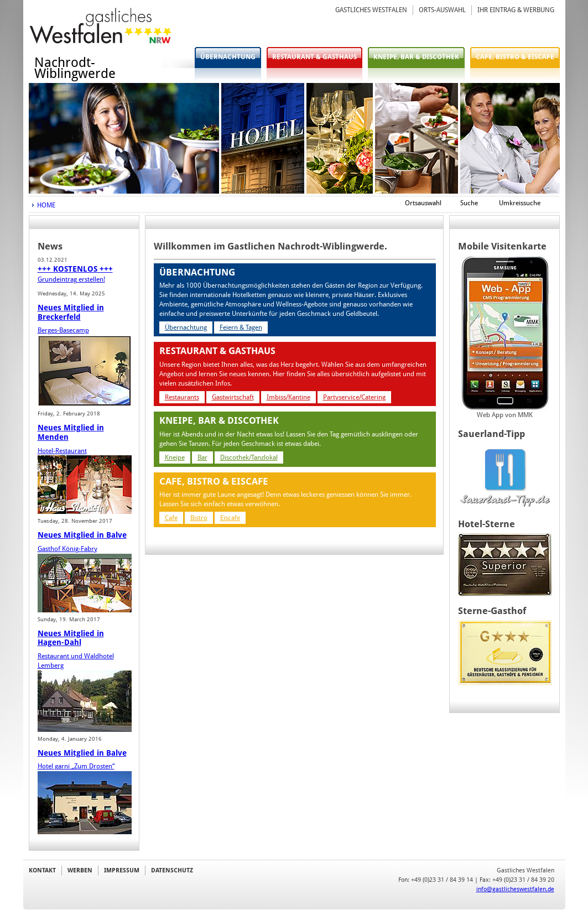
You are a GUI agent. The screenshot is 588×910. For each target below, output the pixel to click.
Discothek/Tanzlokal (249, 457)
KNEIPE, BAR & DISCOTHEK (416, 57)
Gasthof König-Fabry (67, 549)
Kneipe (175, 457)
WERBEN (80, 870)
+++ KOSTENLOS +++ (75, 269)
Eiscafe (230, 518)
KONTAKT (42, 870)
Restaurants (182, 397)
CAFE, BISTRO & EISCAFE (515, 57)
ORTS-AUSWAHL (442, 10)
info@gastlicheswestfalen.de (515, 889)
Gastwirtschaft (233, 397)
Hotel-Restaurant (62, 451)
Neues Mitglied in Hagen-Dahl (71, 638)
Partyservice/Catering (354, 397)
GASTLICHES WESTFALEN (371, 10)
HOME (46, 205)
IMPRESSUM (122, 870)
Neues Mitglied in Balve (82, 535)
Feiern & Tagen (241, 327)
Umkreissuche (520, 203)
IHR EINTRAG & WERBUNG (516, 10)
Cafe (171, 518)
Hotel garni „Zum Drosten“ (76, 766)
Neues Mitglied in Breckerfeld (71, 312)
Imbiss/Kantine (288, 397)
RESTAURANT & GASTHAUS (314, 57)
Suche (469, 203)
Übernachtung (186, 327)
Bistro (199, 518)
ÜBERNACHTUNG (228, 57)
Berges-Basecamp (63, 330)
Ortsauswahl (423, 203)
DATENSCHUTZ (172, 870)
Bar (202, 457)
